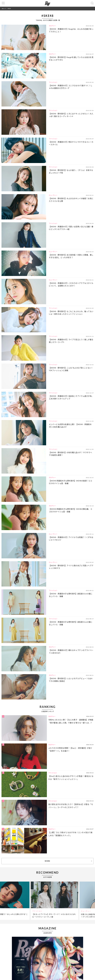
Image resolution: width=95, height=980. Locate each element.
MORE (47, 861)
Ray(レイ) (4, 8)
